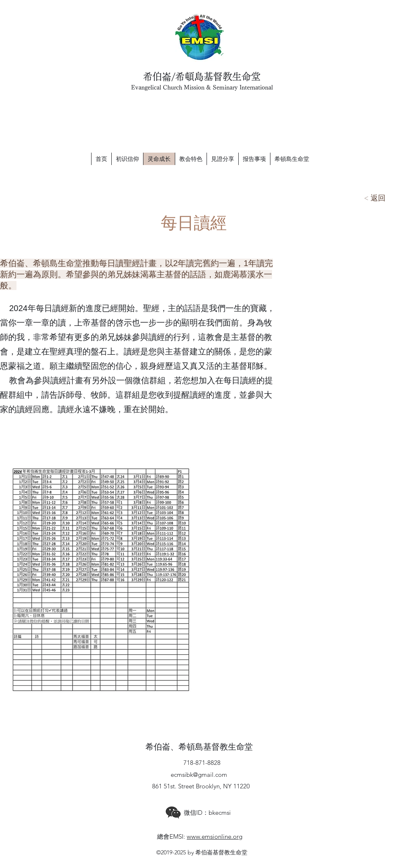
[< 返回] (375, 198)
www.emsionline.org (215, 836)
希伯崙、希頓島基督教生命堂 (199, 747)
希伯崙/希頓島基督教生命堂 (202, 77)
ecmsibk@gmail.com (199, 775)
